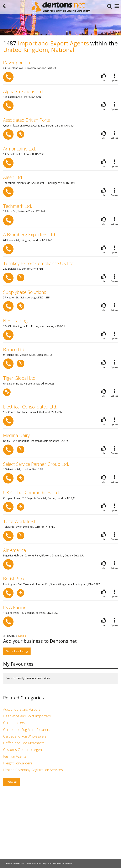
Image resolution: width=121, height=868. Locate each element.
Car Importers (14, 723)
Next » (22, 636)
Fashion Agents (15, 756)
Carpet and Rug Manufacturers (27, 730)
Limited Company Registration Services (33, 770)
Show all (11, 782)
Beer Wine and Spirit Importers (27, 716)
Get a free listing (17, 651)
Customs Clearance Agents (24, 750)
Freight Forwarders (18, 763)
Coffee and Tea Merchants (24, 743)
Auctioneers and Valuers (22, 709)
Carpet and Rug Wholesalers (25, 736)
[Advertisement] (60, 824)
